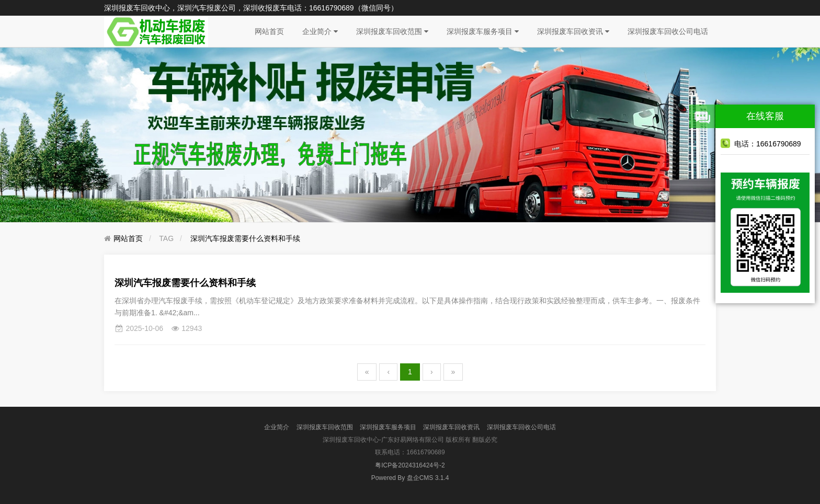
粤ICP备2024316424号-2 (410, 465)
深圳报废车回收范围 (392, 31)
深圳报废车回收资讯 (573, 31)
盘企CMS (410, 478)
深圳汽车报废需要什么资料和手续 (245, 238)
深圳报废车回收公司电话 (668, 31)
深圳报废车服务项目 (483, 31)
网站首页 (269, 31)
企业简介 (320, 31)
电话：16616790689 (761, 143)
